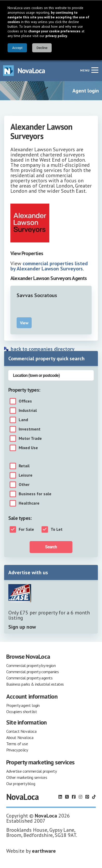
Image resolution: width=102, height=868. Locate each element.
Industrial (28, 411)
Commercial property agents (29, 678)
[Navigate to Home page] (24, 71)
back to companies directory (43, 349)
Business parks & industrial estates (35, 684)
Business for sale (35, 494)
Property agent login (23, 705)
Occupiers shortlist (22, 712)
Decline (42, 48)
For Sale (26, 529)
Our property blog (21, 784)
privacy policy (56, 36)
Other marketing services (27, 777)
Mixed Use (28, 448)
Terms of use (17, 744)
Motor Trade (30, 439)
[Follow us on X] (67, 797)
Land (23, 420)
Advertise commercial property (31, 771)
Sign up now (22, 627)
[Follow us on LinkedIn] (60, 797)
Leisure (26, 475)
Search (51, 547)
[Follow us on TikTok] (94, 797)
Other (24, 485)
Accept (17, 48)
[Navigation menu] (95, 70)
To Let (57, 529)
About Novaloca (20, 737)
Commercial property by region (31, 665)
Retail (24, 466)
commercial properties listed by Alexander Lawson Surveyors (49, 266)
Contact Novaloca (21, 731)
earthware (44, 851)
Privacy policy (17, 750)
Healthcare (29, 503)
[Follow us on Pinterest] (87, 797)
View (24, 323)
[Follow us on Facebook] (74, 797)
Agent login (86, 91)
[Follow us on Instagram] (80, 797)
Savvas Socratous (37, 295)
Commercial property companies (32, 672)
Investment (30, 429)
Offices (25, 401)
